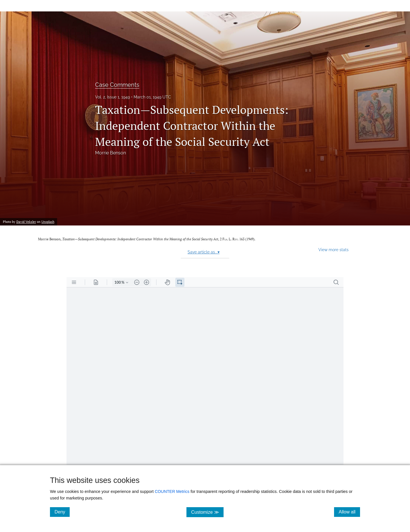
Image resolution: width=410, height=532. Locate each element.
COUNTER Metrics (172, 491)
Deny (62, 512)
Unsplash (48, 222)
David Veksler (26, 222)
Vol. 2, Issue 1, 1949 (112, 97)
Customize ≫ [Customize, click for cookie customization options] (207, 512)
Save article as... (204, 252)
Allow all (349, 512)
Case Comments (117, 85)
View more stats (333, 250)
